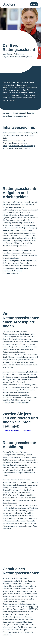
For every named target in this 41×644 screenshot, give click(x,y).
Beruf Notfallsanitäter (28, 460)
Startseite (6, 113)
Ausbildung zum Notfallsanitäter (15, 482)
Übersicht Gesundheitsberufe (23, 113)
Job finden (27, 431)
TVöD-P (34, 609)
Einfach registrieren (12, 431)
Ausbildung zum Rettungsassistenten (16, 485)
